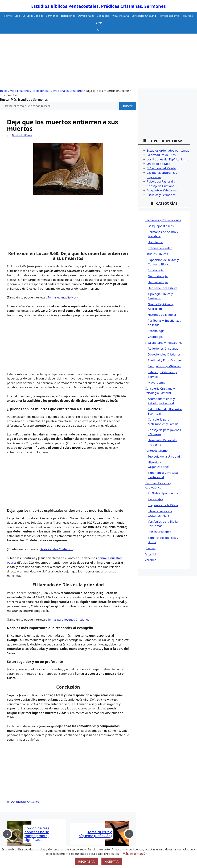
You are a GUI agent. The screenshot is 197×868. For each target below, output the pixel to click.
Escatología (156, 270)
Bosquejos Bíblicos (161, 226)
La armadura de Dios (161, 155)
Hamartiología (158, 282)
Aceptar (112, 861)
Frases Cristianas (159, 532)
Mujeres (150, 554)
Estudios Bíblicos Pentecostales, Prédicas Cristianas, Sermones (99, 6)
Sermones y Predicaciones (163, 220)
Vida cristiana (121, 16)
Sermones (52, 16)
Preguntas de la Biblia (163, 505)
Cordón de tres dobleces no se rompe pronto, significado (37, 834)
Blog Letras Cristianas (162, 190)
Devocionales (86, 16)
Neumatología (158, 276)
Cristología (155, 337)
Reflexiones (68, 16)
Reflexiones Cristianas (163, 348)
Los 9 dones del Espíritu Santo (168, 159)
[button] (99, 30)
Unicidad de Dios (158, 164)
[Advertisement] (98, 62)
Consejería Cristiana (144, 16)
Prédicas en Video (160, 248)
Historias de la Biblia (162, 315)
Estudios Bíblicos (33, 16)
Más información (135, 854)
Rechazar (87, 861)
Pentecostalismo (169, 16)
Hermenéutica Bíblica (163, 288)
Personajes (155, 499)
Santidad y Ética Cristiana (165, 360)
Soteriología (156, 331)
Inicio (4, 91)
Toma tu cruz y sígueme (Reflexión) (95, 834)
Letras (98, 23)
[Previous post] (7, 834)
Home (8, 16)
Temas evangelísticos (62, 297)
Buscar (128, 106)
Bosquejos (103, 16)
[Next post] (129, 834)
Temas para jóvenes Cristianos (69, 619)
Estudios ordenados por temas (168, 150)
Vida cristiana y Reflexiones (29, 91)
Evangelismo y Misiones (164, 366)
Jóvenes (150, 548)
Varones (151, 560)
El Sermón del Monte (161, 168)
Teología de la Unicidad (164, 456)
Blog (17, 16)
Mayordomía (157, 383)
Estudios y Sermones (161, 195)
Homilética (155, 242)
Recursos (187, 16)
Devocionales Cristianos (67, 91)
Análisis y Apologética (163, 493)
